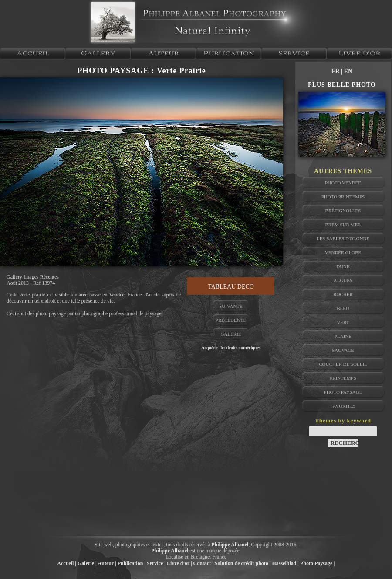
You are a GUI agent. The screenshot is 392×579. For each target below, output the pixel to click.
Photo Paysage (316, 563)
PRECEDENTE (231, 320)
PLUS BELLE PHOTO (342, 85)
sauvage (343, 350)
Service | (156, 563)
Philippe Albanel (230, 545)
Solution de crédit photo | (243, 563)
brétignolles (343, 211)
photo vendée (343, 183)
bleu (343, 308)
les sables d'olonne (343, 238)
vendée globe (343, 252)
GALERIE (231, 334)
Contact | (203, 563)
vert (343, 322)
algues (343, 280)
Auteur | (107, 563)
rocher (343, 294)
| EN (347, 71)
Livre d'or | (179, 563)
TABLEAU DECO (231, 287)
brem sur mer (343, 225)
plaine (343, 336)
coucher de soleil (343, 364)
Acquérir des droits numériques (231, 348)
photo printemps (343, 197)
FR (336, 71)
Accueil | (67, 563)
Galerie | (87, 563)
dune (343, 266)
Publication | (132, 563)
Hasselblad (284, 563)
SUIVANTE (231, 306)
